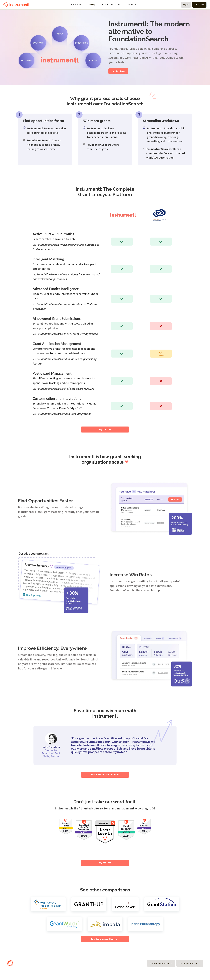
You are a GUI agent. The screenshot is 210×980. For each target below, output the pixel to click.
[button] (76, 5)
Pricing (92, 4)
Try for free (199, 5)
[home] (16, 5)
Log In (186, 5)
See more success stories (105, 775)
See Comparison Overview (105, 939)
